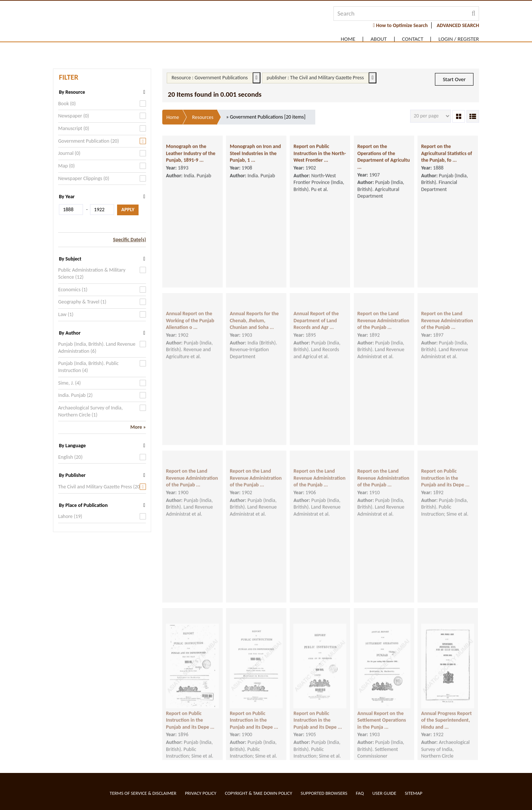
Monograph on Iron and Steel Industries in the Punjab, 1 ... (255, 156)
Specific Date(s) (129, 240)
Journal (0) (69, 153)
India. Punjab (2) (75, 395)
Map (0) (66, 166)
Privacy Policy (201, 793)
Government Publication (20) (89, 141)
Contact (413, 39)
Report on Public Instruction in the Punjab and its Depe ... (445, 488)
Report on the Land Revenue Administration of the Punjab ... (383, 331)
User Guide (384, 793)
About (379, 39)
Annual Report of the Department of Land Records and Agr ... (316, 331)
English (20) (70, 457)
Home (348, 39)
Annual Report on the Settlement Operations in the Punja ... (382, 730)
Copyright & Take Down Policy (259, 793)
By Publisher (72, 475)
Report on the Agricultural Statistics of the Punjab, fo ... (447, 156)
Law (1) (66, 314)
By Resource (72, 92)
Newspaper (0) (74, 116)
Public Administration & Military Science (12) (92, 273)
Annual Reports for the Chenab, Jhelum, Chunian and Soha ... (254, 331)
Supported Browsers (324, 793)
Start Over (454, 79)
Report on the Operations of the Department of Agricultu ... (384, 160)
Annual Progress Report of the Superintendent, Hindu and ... (447, 730)
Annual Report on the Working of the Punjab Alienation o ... (190, 331)
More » (138, 427)
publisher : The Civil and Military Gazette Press (315, 78)
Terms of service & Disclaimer (143, 793)
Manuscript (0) (74, 128)
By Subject (70, 259)
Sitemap (414, 793)
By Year (67, 197)
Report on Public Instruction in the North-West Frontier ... (320, 156)
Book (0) (67, 104)
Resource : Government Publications (210, 78)
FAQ (360, 793)
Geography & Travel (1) (82, 302)
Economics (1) (73, 290)
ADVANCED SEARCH (458, 25)
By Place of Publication (83, 505)
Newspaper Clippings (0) (84, 178)
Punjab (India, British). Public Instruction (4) (88, 367)
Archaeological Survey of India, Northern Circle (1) (90, 411)
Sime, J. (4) (69, 383)
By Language (72, 446)
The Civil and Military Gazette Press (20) (100, 487)
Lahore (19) (70, 516)
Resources (203, 117)
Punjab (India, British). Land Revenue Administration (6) (97, 348)
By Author (70, 333)
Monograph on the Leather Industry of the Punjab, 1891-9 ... (191, 156)
